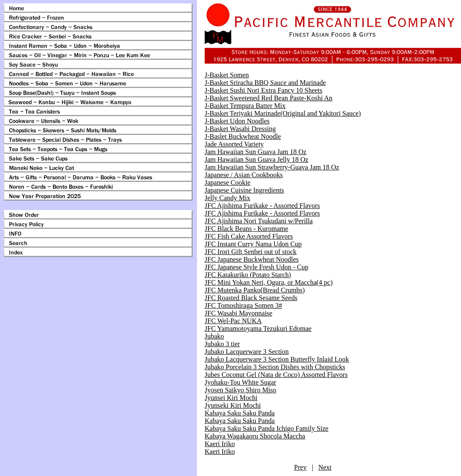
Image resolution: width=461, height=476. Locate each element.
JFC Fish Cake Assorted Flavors (249, 236)
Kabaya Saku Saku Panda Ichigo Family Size (267, 428)
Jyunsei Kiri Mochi (231, 398)
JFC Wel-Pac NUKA (233, 321)
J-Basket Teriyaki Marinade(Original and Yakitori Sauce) (283, 113)
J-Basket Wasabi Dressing (240, 129)
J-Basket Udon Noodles (237, 121)
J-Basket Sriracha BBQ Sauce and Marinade (265, 83)
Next (325, 467)
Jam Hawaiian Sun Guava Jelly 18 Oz (257, 159)
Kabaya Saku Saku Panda (240, 413)
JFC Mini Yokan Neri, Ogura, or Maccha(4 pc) (269, 282)
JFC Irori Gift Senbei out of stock (251, 252)
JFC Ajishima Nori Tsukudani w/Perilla (259, 221)
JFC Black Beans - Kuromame (247, 229)
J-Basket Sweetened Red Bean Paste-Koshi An (269, 98)
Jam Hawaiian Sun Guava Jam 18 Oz (255, 152)
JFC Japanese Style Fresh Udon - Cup (257, 267)
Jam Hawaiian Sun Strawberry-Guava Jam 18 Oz (272, 167)
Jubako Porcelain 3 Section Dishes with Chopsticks (275, 367)
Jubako (214, 336)
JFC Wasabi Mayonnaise (238, 313)
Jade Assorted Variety (234, 144)
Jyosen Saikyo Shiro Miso (241, 390)
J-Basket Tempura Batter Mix (245, 106)
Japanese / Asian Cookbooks (244, 175)
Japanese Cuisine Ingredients (244, 190)
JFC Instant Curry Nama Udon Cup (253, 244)
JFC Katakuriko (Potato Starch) (248, 275)
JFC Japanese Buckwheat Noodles (252, 259)
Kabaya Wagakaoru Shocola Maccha (255, 436)
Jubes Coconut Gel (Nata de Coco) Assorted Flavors (276, 375)
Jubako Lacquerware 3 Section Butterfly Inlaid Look (277, 359)
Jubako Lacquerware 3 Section (247, 352)
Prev (300, 467)
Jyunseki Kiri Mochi (233, 405)
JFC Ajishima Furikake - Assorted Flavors (262, 206)
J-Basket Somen (227, 75)
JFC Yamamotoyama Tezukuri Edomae (258, 329)
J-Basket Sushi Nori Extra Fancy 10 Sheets (264, 90)
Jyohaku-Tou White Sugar (240, 382)
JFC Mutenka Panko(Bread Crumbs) (255, 290)
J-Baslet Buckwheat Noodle (243, 136)
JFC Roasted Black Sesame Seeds (251, 298)
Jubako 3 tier (222, 344)
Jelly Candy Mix (228, 198)
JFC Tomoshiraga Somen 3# (243, 305)
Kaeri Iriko (220, 444)
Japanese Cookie (228, 183)
